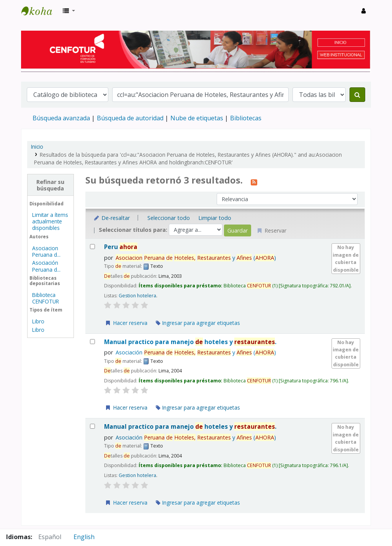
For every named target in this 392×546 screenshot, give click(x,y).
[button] (69, 11)
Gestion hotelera (137, 296)
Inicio (37, 147)
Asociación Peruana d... (46, 266)
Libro (38, 321)
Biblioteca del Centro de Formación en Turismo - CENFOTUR (41, 11)
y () (196, 258)
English (84, 537)
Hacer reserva (126, 323)
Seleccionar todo (169, 218)
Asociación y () (196, 352)
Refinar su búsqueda (50, 185)
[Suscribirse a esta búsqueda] (254, 181)
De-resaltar (112, 218)
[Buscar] (357, 95)
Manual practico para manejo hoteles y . (190, 342)
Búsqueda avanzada (61, 118)
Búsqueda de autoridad (130, 118)
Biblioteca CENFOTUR (46, 298)
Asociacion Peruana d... (46, 251)
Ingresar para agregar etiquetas (198, 323)
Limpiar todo (215, 218)
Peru (121, 247)
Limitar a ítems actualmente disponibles (50, 221)
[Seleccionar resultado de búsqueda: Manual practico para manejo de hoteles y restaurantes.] (92, 342)
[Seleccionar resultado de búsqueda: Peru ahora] (92, 247)
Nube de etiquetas (197, 118)
